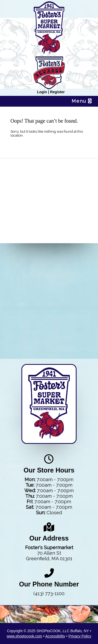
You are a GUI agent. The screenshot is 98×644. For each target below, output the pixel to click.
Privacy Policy (80, 636)
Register (57, 92)
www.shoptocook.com (24, 636)
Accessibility (55, 636)
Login (42, 92)
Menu (82, 101)
